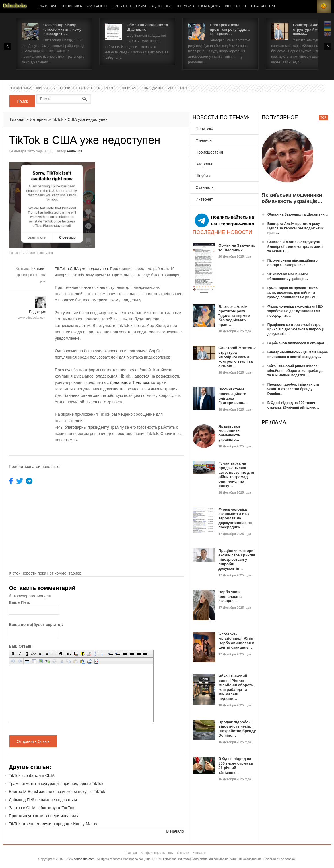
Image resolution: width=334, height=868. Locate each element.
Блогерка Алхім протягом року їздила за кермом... (230, 29)
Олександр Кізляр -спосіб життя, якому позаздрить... (62, 29)
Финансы (97, 6)
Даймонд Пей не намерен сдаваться (43, 800)
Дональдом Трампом (129, 382)
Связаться (263, 6)
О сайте (183, 853)
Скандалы (209, 6)
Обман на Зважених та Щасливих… (237, 248)
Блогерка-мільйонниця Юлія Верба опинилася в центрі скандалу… (236, 641)
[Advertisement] (145, 202)
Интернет (236, 6)
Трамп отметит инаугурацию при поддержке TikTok (56, 784)
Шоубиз (185, 6)
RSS (324, 6)
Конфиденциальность (157, 853)
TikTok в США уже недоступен (80, 119)
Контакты (199, 853)
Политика (71, 6)
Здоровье (161, 6)
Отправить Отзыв (33, 741)
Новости (15, 6)
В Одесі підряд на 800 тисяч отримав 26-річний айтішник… (236, 765)
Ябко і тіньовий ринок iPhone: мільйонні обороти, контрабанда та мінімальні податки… (236, 687)
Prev (8, 47)
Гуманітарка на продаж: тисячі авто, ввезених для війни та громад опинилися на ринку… (236, 474)
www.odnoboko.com (32, 318)
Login (310, 6)
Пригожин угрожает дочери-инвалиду (44, 816)
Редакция (74, 151)
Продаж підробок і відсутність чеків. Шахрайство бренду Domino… (237, 729)
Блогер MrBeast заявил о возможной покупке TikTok (57, 792)
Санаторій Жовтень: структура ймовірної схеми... (312, 29)
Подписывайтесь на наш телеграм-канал (224, 221)
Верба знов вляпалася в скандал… (230, 596)
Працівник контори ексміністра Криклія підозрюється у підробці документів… (237, 559)
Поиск (22, 101)
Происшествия (129, 6)
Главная (47, 6)
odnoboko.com (84, 859)
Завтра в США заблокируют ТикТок (41, 808)
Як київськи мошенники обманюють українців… (229, 433)
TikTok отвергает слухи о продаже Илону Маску (53, 824)
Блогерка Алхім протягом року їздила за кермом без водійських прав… (234, 315)
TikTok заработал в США (32, 776)
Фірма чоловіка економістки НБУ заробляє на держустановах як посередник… (235, 518)
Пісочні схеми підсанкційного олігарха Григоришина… (233, 396)
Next (327, 47)
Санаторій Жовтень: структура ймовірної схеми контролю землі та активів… (237, 357)
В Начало (175, 831)
